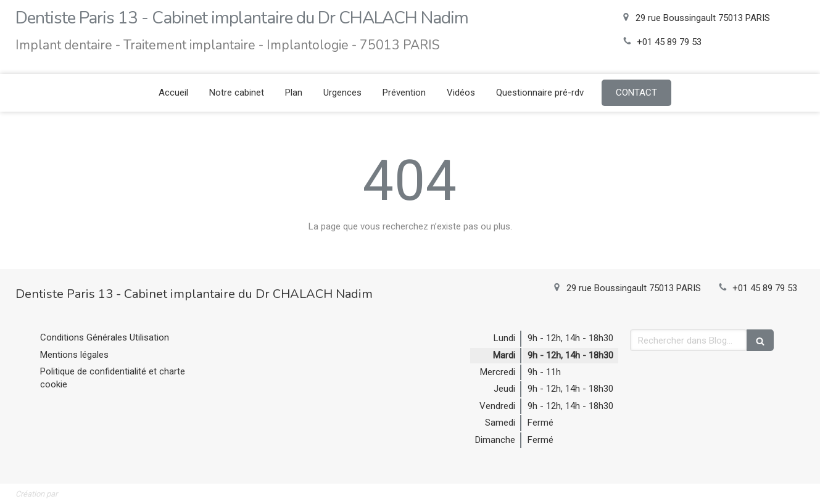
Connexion (784, 492)
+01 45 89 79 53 (669, 42)
